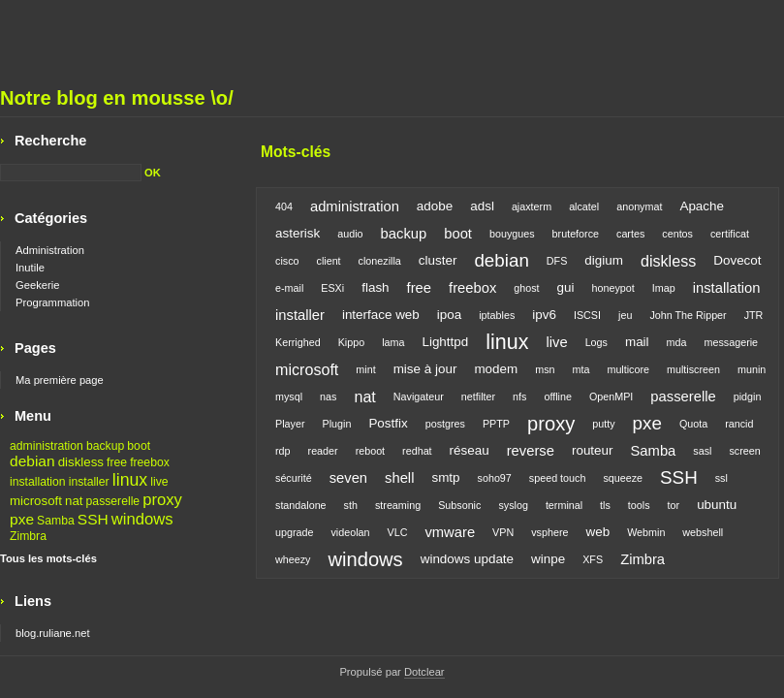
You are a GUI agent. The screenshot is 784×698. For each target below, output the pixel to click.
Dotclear (424, 672)
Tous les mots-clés (48, 558)
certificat (730, 234)
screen (744, 451)
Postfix (388, 423)
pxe (647, 423)
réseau (470, 450)
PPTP (496, 424)
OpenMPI (611, 397)
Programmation (52, 302)
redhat (417, 451)
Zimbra (643, 559)
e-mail (289, 288)
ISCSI (587, 315)
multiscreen (693, 369)
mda (677, 342)
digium (604, 260)
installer (300, 315)
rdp (283, 451)
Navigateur (419, 397)
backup (404, 234)
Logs (596, 342)
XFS (593, 559)
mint (365, 369)
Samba (654, 451)
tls (605, 505)
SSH (679, 477)
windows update (467, 559)
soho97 (495, 478)
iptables (497, 315)
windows (365, 559)
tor (674, 505)
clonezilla (380, 261)
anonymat (639, 206)
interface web (381, 315)
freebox (472, 288)
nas (328, 397)
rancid (739, 424)
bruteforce (576, 234)
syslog (513, 505)
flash (375, 287)
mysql (289, 397)
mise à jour (425, 369)
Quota (693, 424)
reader (323, 451)
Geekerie (37, 285)
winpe (548, 559)
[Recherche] (71, 173)
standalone (301, 505)
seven (348, 478)
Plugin (336, 424)
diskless (668, 261)
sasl (702, 451)
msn (545, 369)
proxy (551, 424)
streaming (398, 505)
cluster (438, 260)
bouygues (512, 234)
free (419, 288)
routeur (593, 450)
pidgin (748, 397)
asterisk (298, 233)
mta (581, 369)
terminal (564, 505)
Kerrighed (298, 342)
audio (350, 234)
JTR (754, 315)
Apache (702, 206)
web (597, 532)
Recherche (50, 141)
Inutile (30, 268)
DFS (557, 261)
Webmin (646, 532)
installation (727, 288)
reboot (370, 451)
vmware (450, 532)
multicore (628, 369)
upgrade (294, 532)
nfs (519, 397)
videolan (350, 532)
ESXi (332, 288)
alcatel (584, 206)
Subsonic (459, 505)
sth (351, 505)
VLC (398, 532)
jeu (625, 315)
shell (399, 478)
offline (558, 397)
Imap (664, 288)
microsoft (307, 369)
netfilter (478, 397)
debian (501, 260)
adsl (482, 206)
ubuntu (717, 505)
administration (355, 206)
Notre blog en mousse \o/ (117, 98)
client (329, 261)
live (556, 342)
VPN (503, 532)
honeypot (613, 288)
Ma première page (60, 380)
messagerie (732, 342)
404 (284, 206)
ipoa (449, 315)
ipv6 (544, 315)
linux (507, 342)
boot (458, 234)
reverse (531, 451)
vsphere (549, 532)
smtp (445, 477)
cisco (287, 261)
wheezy (293, 559)
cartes (630, 234)
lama (393, 342)
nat (364, 397)
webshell (703, 532)
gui (566, 287)
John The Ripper (688, 315)
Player (290, 424)
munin (752, 369)
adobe (435, 206)
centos (677, 234)
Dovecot (737, 260)
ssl (721, 478)
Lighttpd (445, 342)
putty (603, 424)
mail (637, 342)
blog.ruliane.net (53, 633)
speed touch (558, 478)
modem (496, 369)
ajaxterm (532, 206)
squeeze (623, 478)
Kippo (352, 342)
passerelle (683, 397)
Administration (50, 250)
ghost (526, 288)
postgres (445, 424)
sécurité (294, 478)
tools (639, 505)
